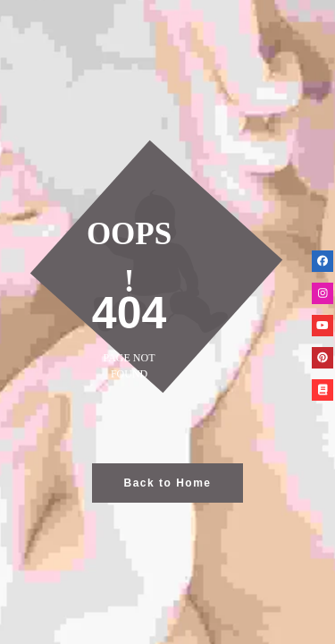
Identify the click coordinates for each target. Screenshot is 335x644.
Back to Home (167, 483)
